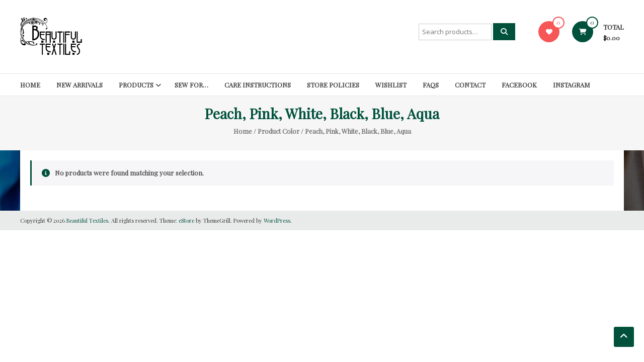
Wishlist (391, 85)
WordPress (277, 220)
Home (30, 85)
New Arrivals (79, 85)
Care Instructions (258, 85)
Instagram (572, 85)
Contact (470, 85)
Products (136, 85)
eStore (186, 220)
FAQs (431, 85)
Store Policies (333, 85)
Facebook (519, 85)
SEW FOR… (191, 85)
